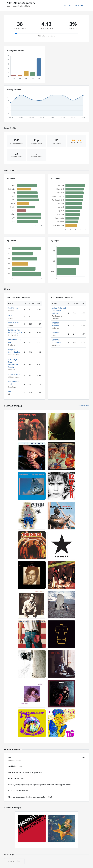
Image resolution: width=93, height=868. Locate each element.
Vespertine (56, 333)
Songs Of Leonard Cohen (14, 351)
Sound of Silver (14, 374)
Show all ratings (14, 861)
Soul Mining (13, 308)
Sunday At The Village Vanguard (15, 331)
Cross (10, 315)
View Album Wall (83, 406)
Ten (10, 758)
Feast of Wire (13, 323)
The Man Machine (55, 324)
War (10, 391)
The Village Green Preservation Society (13, 363)
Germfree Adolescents (57, 341)
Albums (68, 5)
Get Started (79, 5)
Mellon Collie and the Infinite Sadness (59, 311)
